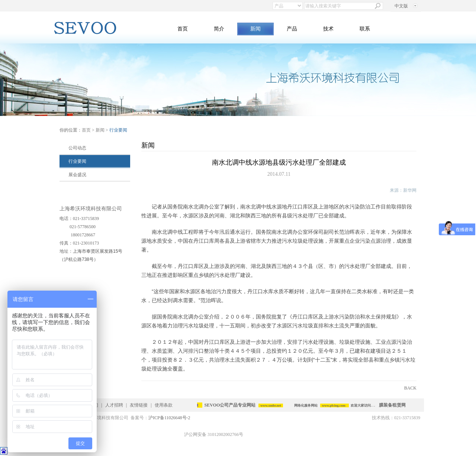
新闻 (255, 29)
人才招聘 (114, 405)
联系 (365, 29)
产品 (292, 29)
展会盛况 (77, 175)
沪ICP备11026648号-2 (169, 418)
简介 (219, 29)
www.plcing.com (335, 405)
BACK (410, 388)
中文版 (401, 6)
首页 (183, 29)
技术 (328, 29)
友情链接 (139, 405)
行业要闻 (77, 161)
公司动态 (77, 148)
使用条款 (164, 405)
